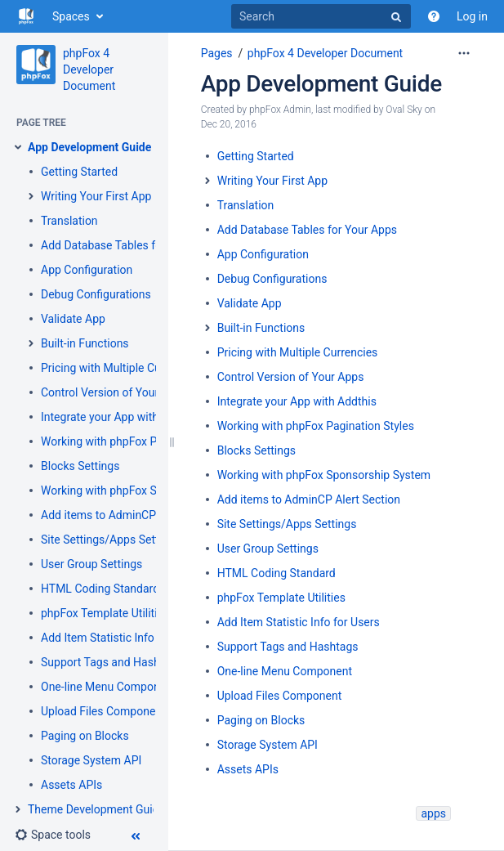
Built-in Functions (85, 343)
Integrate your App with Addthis (120, 417)
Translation (69, 221)
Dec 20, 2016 (229, 124)
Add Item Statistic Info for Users (122, 638)
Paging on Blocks (85, 736)
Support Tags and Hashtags (112, 662)
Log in (472, 16)
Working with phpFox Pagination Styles (139, 441)
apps (433, 813)
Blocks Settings (80, 466)
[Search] (321, 16)
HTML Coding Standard (100, 589)
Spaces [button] (71, 16)
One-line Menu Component (108, 687)
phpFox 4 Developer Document (89, 69)
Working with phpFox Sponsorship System (147, 490)
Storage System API (91, 760)
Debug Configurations (96, 294)
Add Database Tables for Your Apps (131, 245)
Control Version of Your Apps (114, 392)
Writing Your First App (96, 196)
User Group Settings (91, 564)
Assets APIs (71, 785)
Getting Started (79, 172)
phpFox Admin (280, 110)
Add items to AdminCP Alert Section (132, 515)
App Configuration (87, 270)
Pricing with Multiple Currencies (121, 368)
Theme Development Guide (96, 809)
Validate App (73, 319)
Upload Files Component (103, 711)
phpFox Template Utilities (105, 613)
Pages (217, 53)
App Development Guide (89, 147)
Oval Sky (404, 110)
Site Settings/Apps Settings (111, 540)
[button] (53, 835)
